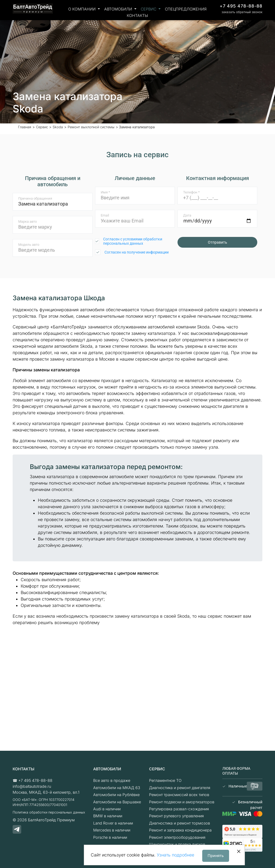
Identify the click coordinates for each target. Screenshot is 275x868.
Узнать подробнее (176, 855)
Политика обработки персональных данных (49, 812)
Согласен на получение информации (137, 252)
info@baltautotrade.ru (32, 786)
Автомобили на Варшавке (117, 802)
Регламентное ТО (165, 780)
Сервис (149, 9)
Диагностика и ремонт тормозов (180, 823)
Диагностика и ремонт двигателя (180, 788)
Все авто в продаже (112, 780)
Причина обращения (35, 198)
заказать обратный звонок (242, 12)
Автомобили (119, 9)
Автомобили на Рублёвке (116, 795)
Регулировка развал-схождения (179, 809)
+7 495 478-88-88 (241, 6)
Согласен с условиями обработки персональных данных (133, 241)
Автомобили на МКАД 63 (117, 788)
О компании (82, 9)
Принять (216, 856)
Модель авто (29, 245)
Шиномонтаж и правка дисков (177, 844)
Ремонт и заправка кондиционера (180, 830)
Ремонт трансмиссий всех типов (179, 795)
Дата (187, 215)
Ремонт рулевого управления (176, 816)
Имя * (105, 192)
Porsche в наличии (110, 837)
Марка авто (28, 221)
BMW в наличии (108, 816)
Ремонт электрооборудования (177, 837)
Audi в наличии (107, 809)
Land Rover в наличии (113, 823)
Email (105, 215)
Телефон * (191, 192)
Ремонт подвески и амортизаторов (182, 802)
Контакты (137, 15)
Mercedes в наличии (112, 830)
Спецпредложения (186, 9)
